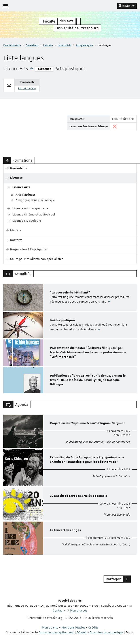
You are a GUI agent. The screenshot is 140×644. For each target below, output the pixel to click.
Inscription (127, 6)
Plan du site (50, 627)
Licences (48, 45)
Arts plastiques (84, 45)
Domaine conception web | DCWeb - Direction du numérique (81, 632)
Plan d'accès (79, 610)
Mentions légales (73, 627)
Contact (58, 610)
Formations (32, 45)
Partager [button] (113, 579)
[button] (127, 579)
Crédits (93, 627)
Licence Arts (64, 45)
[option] (70, 297)
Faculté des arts (12, 45)
